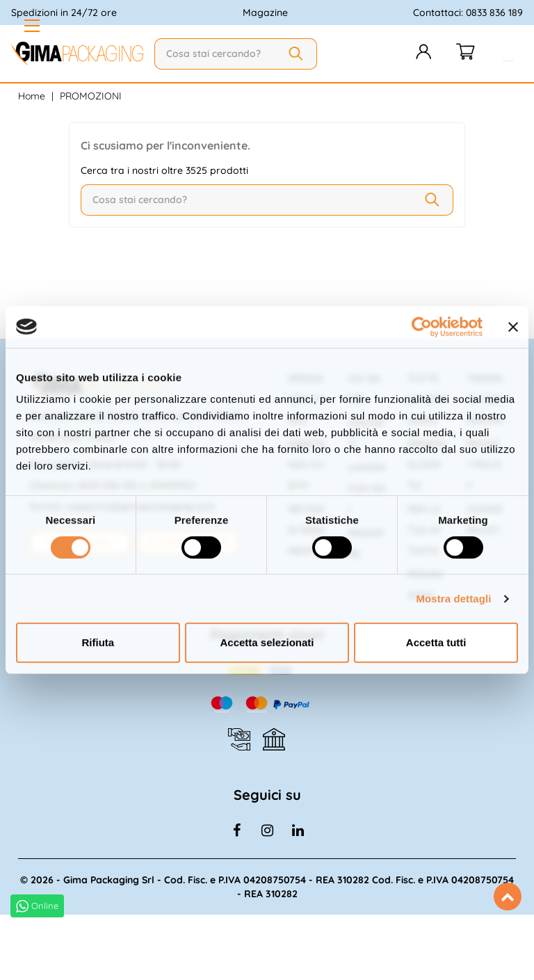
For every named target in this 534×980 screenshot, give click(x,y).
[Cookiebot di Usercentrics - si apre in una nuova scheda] (422, 327)
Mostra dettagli (453, 599)
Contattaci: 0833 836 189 (468, 13)
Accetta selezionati (267, 642)
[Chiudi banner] (513, 327)
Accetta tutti (436, 642)
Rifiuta (98, 642)
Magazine (265, 13)
